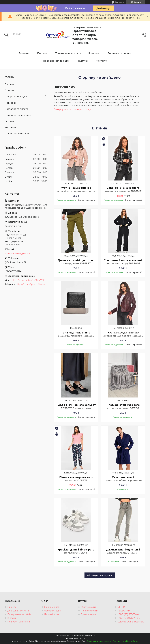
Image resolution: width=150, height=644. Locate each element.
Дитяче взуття (89, 614)
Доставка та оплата (119, 53)
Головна (24, 53)
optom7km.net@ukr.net (18, 254)
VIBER (121, 607)
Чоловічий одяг (53, 611)
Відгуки (83, 61)
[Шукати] (6, 35)
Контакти (101, 61)
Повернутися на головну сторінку (72, 109)
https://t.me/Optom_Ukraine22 (32, 284)
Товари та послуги (67, 53)
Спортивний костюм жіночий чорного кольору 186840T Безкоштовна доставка (123, 264)
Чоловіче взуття (90, 611)
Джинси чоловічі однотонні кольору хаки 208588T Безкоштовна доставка (76, 264)
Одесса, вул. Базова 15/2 (131, 622)
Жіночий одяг (52, 607)
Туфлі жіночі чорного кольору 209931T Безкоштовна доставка (76, 408)
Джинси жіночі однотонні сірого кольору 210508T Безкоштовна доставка (123, 553)
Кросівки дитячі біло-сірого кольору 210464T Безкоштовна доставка (76, 553)
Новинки (94, 53)
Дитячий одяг (52, 614)
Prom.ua (91, 636)
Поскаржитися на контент (99, 641)
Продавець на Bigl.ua (75, 638)
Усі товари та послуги (98, 575)
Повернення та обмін (57, 61)
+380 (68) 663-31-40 (128, 614)
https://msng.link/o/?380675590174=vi (30, 280)
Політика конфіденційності (126, 641)
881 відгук (120, 2)
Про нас (42, 53)
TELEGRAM (124, 611)
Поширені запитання (17, 133)
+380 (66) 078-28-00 (129, 618)
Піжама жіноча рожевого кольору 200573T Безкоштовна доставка (76, 481)
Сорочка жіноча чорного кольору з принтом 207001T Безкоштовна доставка (123, 191)
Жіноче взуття (89, 607)
